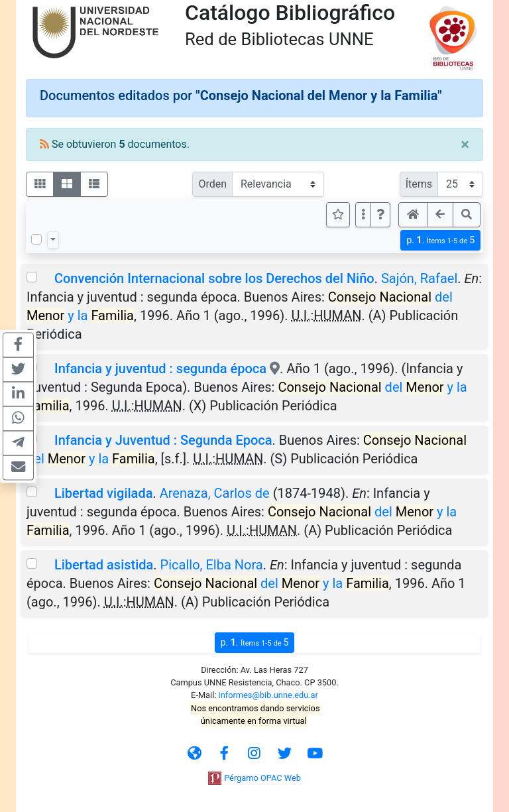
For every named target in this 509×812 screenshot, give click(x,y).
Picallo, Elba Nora (212, 565)
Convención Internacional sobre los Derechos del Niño (214, 278)
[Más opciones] (363, 215)
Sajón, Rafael (419, 278)
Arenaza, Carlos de (215, 493)
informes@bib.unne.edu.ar (268, 695)
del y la (271, 583)
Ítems (419, 184)
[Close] (465, 145)
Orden (212, 184)
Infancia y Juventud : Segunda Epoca (163, 440)
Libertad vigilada (103, 493)
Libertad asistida (104, 565)
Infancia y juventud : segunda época (160, 369)
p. (440, 240)
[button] (380, 215)
